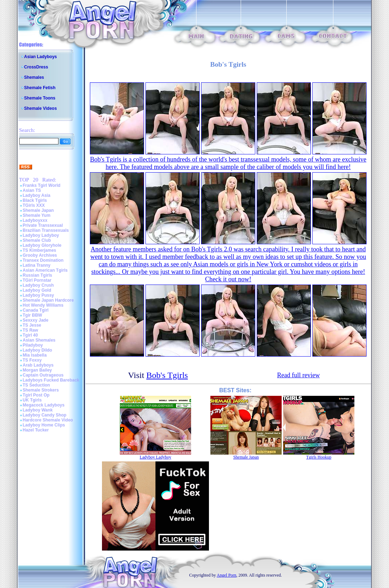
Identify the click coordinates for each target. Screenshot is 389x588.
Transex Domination (43, 260)
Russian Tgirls (38, 275)
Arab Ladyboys (38, 365)
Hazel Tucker (36, 430)
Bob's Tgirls (167, 375)
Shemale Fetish (40, 88)
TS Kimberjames (40, 250)
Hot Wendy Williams (43, 305)
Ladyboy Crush (38, 285)
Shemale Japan (38, 210)
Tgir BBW (33, 315)
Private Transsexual (43, 225)
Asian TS (32, 190)
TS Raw (30, 330)
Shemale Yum (37, 215)
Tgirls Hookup (319, 457)
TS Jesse (32, 325)
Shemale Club (37, 240)
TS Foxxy (32, 360)
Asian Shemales (39, 340)
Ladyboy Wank (38, 410)
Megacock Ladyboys (44, 405)
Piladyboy (33, 345)
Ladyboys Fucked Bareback (51, 380)
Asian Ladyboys (41, 57)
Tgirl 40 (30, 335)
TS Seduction (37, 385)
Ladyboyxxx (35, 220)
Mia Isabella (35, 355)
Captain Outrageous (43, 375)
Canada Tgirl (36, 310)
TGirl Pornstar (37, 280)
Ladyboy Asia (37, 195)
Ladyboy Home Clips (44, 425)
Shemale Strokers (41, 390)
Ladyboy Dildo (38, 350)
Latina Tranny (37, 265)
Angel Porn (227, 575)
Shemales (34, 77)
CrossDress (36, 67)
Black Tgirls (35, 200)
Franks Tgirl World (42, 185)
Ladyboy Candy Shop (45, 415)
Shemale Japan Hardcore (48, 300)
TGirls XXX (34, 205)
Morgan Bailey (37, 370)
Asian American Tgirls (45, 270)
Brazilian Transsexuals (46, 230)
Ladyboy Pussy (39, 295)
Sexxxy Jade (36, 320)
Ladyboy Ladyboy (41, 235)
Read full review (298, 375)
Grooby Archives (40, 255)
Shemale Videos (41, 108)
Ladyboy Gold (37, 290)
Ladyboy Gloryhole (42, 245)
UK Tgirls (32, 400)
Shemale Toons (40, 98)
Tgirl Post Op (36, 395)
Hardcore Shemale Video (48, 420)
